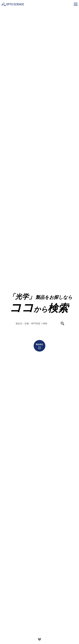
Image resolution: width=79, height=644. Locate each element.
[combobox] (38, 323)
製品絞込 (39, 346)
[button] (76, 4)
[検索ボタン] (62, 323)
